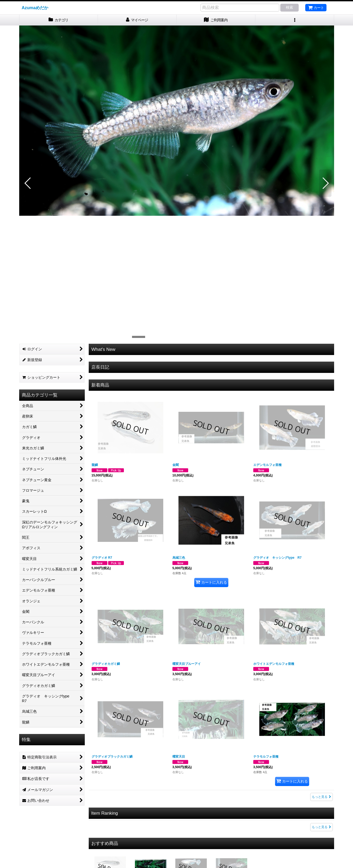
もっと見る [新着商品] (322, 690)
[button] (295, 20)
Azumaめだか (35, 8)
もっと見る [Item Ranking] (322, 720)
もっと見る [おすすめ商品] (322, 822)
